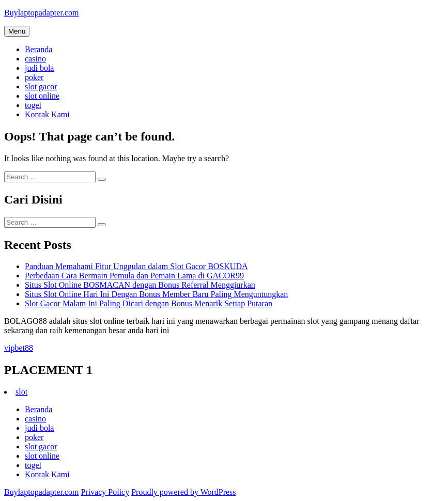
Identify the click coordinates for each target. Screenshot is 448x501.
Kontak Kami (47, 114)
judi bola (39, 68)
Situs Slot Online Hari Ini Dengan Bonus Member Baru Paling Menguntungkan (156, 294)
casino (35, 59)
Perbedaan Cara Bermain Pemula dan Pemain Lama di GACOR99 (134, 276)
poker (34, 77)
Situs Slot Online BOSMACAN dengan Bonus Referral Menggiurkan (140, 285)
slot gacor (41, 87)
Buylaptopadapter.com (41, 13)
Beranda (38, 49)
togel (33, 105)
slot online (42, 96)
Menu (17, 31)
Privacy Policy (105, 492)
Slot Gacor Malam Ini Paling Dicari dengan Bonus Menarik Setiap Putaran (149, 303)
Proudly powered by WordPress (183, 492)
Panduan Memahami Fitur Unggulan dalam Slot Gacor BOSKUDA (136, 266)
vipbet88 (19, 348)
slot (21, 392)
